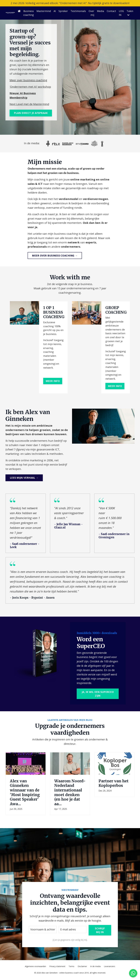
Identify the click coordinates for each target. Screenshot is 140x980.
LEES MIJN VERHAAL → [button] (24, 479)
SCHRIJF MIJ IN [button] (100, 932)
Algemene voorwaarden (35, 968)
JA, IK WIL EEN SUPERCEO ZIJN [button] (98, 695)
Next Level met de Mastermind (29, 104)
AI (55, 11)
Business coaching (29, 13)
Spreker (63, 11)
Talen (130, 13)
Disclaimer (82, 968)
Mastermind (44, 11)
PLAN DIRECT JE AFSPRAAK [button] (31, 113)
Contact (111, 11)
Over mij (91, 13)
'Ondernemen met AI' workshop (30, 87)
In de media (95, 968)
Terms (72, 968)
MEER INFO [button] (53, 382)
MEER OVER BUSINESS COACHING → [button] (55, 256)
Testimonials (78, 11)
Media (100, 11)
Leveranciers (110, 968)
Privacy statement (57, 968)
